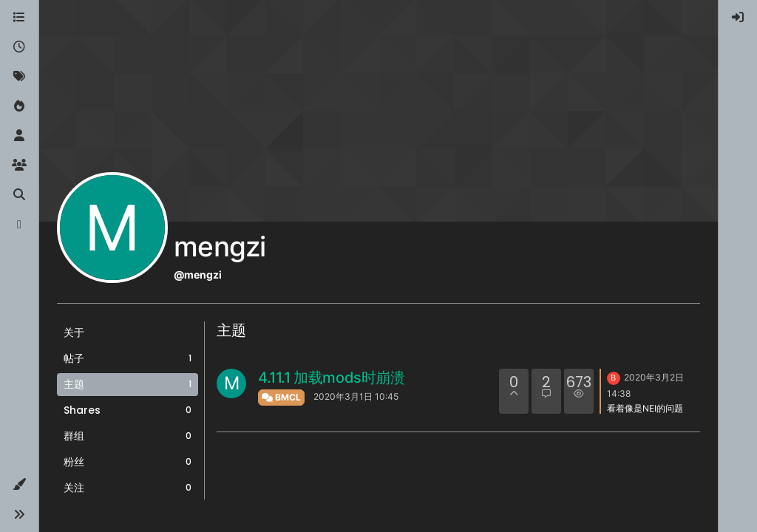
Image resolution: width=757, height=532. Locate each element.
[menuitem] (738, 18)
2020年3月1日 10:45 (356, 396)
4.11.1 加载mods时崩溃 (332, 378)
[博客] (19, 225)
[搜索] (19, 195)
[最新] (19, 47)
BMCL (281, 397)
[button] (19, 485)
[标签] (19, 77)
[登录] (738, 18)
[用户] (19, 136)
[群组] (19, 166)
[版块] (19, 18)
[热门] (19, 106)
